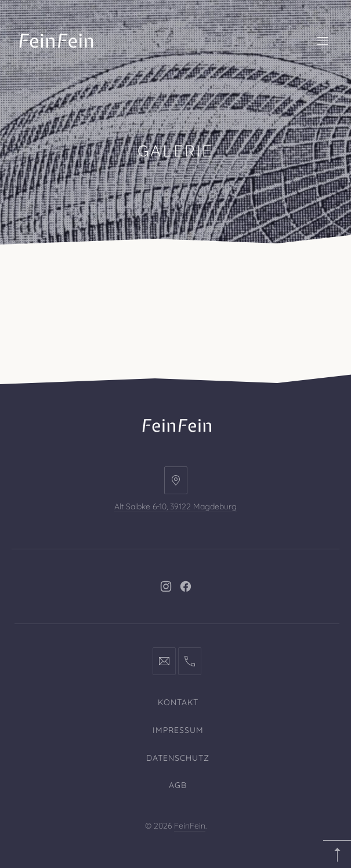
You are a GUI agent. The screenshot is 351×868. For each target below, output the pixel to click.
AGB (178, 785)
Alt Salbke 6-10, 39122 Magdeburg (175, 506)
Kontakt (178, 702)
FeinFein (190, 826)
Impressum (178, 730)
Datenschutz (178, 758)
